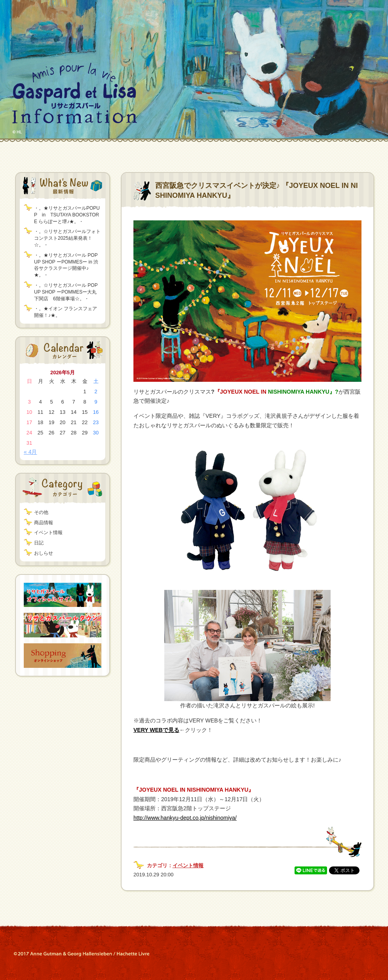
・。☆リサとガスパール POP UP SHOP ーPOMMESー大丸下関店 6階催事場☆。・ (66, 292)
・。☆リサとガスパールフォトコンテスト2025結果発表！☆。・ (67, 238)
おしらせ (44, 553)
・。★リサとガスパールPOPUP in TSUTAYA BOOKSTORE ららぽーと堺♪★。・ (67, 215)
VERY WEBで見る (156, 730)
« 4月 (30, 452)
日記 (39, 543)
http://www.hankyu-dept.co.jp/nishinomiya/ (185, 818)
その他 (41, 512)
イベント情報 (48, 533)
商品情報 (44, 523)
